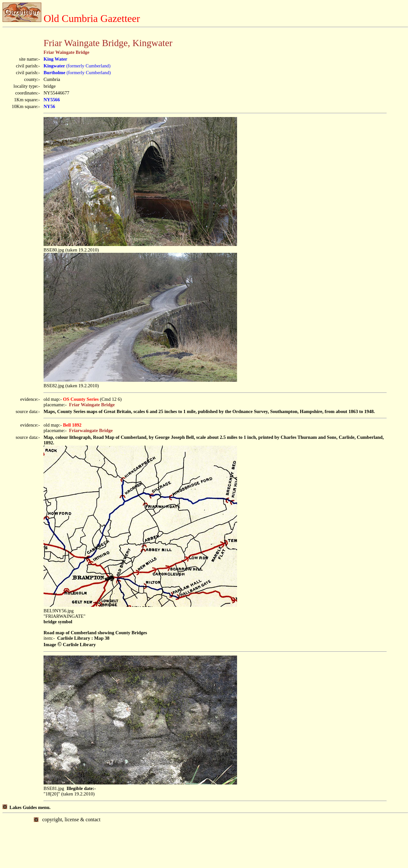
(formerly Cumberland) (77, 66)
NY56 (49, 106)
